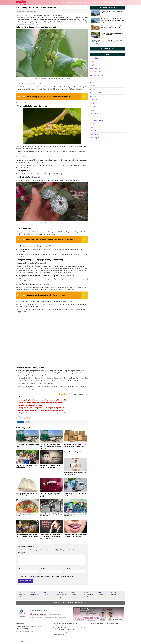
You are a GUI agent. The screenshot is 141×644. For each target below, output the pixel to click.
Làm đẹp (69, 2)
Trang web (68, 568)
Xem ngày (93, 127)
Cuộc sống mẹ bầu (90, 595)
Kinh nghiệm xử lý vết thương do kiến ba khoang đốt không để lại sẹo (41, 408)
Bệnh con (115, 597)
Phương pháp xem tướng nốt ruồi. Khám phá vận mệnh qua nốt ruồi (41, 410)
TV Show (47, 597)
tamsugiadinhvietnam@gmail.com (62, 632)
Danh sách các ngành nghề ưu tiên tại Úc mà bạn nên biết (112, 34)
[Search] (125, 2)
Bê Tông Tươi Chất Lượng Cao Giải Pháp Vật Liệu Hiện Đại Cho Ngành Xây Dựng (112, 20)
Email (44, 568)
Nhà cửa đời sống (96, 93)
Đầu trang (70, 603)
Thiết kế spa (94, 113)
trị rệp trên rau (66, 276)
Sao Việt (47, 595)
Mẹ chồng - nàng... (36, 595)
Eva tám (32, 592)
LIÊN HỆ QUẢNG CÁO (81, 603)
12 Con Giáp (94, 58)
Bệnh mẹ (114, 595)
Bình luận (21, 553)
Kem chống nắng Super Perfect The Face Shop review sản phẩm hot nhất (42, 400)
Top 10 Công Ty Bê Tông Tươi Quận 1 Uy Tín (112, 12)
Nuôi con (101, 595)
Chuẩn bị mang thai (90, 597)
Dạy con (101, 597)
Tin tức (62, 2)
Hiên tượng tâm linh (90, 2)
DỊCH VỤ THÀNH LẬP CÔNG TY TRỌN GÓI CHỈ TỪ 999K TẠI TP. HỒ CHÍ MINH (112, 41)
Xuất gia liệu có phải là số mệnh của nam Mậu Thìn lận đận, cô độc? (40, 403)
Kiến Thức (93, 79)
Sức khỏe (114, 592)
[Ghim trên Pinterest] (27, 417)
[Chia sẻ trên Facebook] (17, 417)
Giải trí (45, 592)
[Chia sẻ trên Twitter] (21, 417)
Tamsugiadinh (31, 24)
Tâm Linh (119, 2)
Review (92, 103)
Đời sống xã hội (95, 68)
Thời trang (60, 592)
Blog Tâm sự (77, 2)
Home (56, 2)
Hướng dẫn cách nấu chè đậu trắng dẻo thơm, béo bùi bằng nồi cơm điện (42, 413)
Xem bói (92, 124)
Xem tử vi (93, 131)
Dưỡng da (74, 595)
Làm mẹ (92, 86)
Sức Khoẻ (112, 2)
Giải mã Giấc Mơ (95, 72)
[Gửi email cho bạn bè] (24, 417)
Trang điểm (74, 597)
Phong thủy (103, 2)
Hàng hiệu (61, 597)
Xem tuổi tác (94, 134)
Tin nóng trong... (22, 595)
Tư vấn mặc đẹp (62, 595)
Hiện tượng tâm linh (96, 75)
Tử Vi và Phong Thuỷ (97, 120)
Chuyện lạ (20, 597)
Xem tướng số (94, 138)
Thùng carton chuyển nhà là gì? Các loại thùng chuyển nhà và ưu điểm (111, 27)
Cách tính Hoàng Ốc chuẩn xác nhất (30, 405)
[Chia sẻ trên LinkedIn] (30, 417)
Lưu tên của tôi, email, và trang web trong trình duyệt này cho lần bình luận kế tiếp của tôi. (49, 577)
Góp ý (63, 603)
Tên (20, 568)
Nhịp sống (93, 96)
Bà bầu (92, 62)
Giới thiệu (57, 603)
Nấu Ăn (92, 89)
